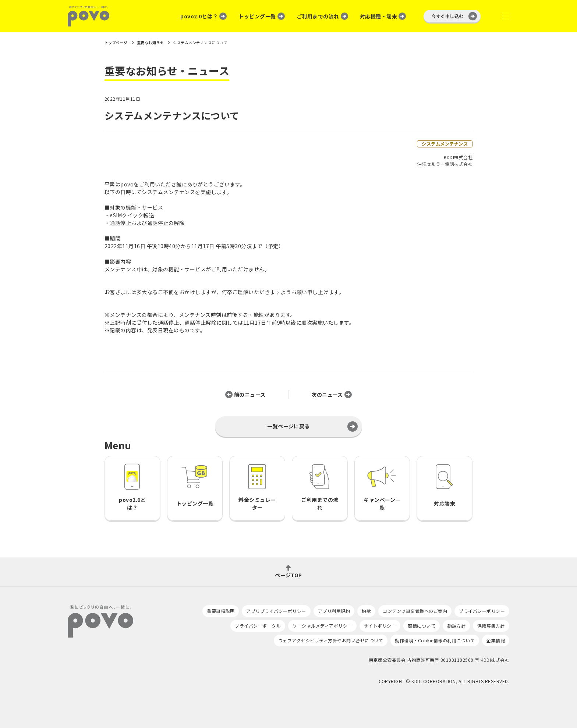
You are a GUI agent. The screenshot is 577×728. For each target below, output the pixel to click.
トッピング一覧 (257, 16)
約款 (366, 611)
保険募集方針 (491, 626)
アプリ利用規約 (334, 611)
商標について (422, 626)
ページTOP (288, 574)
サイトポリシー (380, 626)
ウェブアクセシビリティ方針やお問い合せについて (331, 640)
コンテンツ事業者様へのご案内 (415, 611)
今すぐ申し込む (448, 16)
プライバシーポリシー (482, 611)
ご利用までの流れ (318, 16)
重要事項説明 (221, 611)
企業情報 (496, 640)
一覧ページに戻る (288, 426)
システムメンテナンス (445, 144)
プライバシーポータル (258, 626)
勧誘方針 (456, 626)
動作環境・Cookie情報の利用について (435, 640)
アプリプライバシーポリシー (276, 611)
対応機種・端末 (378, 16)
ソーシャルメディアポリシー (322, 626)
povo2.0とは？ (199, 16)
